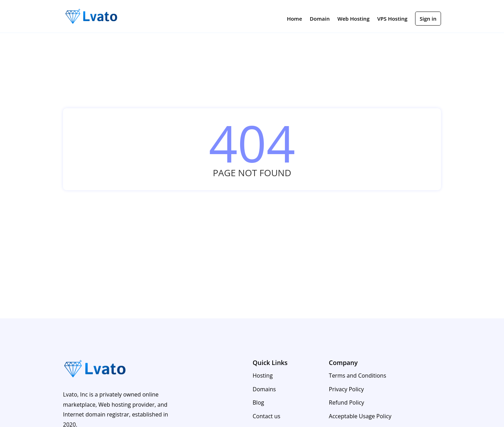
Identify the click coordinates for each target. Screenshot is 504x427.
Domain (320, 19)
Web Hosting (353, 19)
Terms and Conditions (358, 376)
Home (295, 19)
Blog (258, 402)
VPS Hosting (392, 19)
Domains (264, 389)
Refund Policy (347, 402)
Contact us (267, 416)
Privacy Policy (346, 389)
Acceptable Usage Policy (360, 416)
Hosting (263, 376)
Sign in (428, 19)
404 (252, 143)
